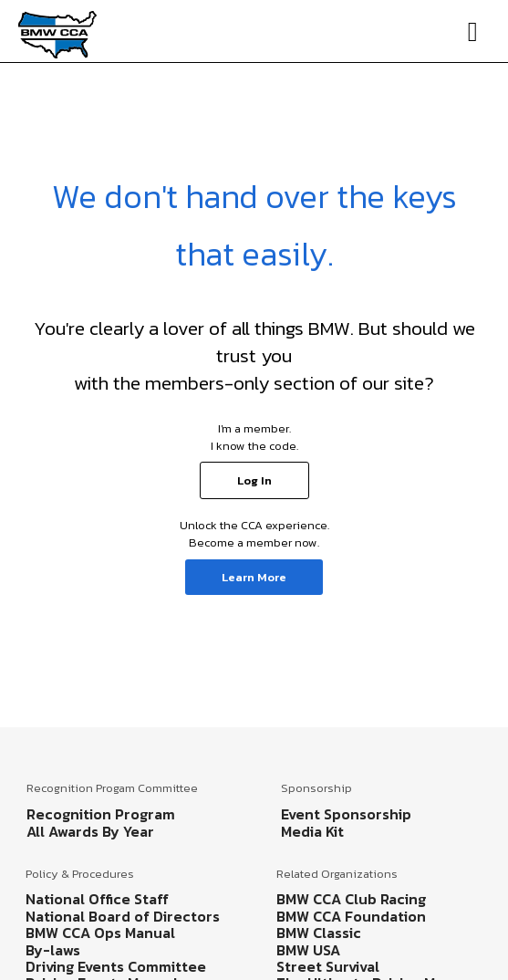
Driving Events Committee (116, 966)
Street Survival (328, 966)
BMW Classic (319, 933)
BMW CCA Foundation (351, 916)
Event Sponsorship (346, 814)
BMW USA (308, 950)
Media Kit (312, 831)
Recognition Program (101, 814)
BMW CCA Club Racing (351, 899)
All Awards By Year (90, 831)
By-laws (53, 950)
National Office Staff (97, 899)
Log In (254, 480)
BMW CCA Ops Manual (100, 933)
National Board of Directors (123, 916)
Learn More (254, 577)
